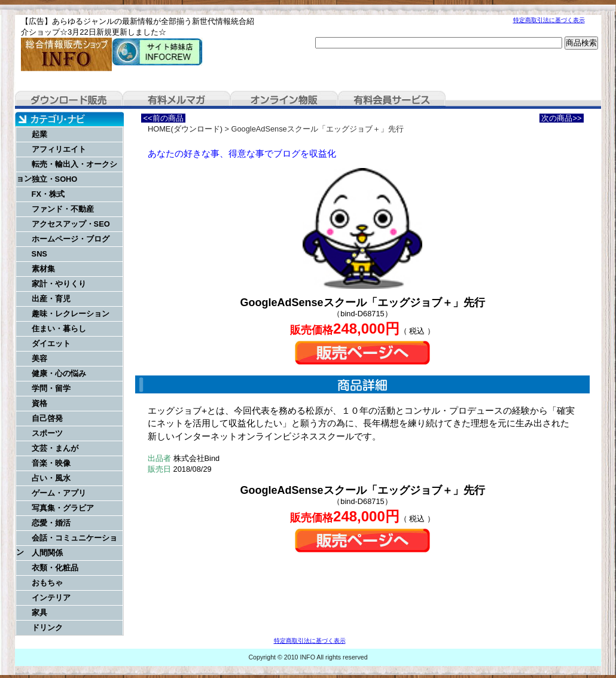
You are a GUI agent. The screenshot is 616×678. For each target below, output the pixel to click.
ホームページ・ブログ (71, 239)
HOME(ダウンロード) (185, 129)
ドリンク (47, 627)
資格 (39, 403)
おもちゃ (47, 583)
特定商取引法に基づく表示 (549, 20)
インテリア (51, 598)
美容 (39, 358)
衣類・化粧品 (55, 568)
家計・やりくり (59, 284)
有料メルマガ (176, 100)
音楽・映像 (51, 463)
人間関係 (47, 553)
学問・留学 (51, 388)
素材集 (43, 269)
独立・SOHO (55, 179)
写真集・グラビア (63, 508)
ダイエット (51, 343)
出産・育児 (51, 299)
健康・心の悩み (59, 373)
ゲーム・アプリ (59, 493)
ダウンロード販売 (69, 100)
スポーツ (47, 433)
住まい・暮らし (59, 329)
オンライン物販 (284, 100)
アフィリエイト (59, 149)
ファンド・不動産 (63, 209)
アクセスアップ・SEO (71, 224)
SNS (39, 254)
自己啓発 (47, 418)
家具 (39, 613)
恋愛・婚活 (51, 523)
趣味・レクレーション (71, 314)
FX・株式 (48, 194)
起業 (39, 134)
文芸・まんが (55, 448)
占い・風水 (51, 478)
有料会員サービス (392, 100)
